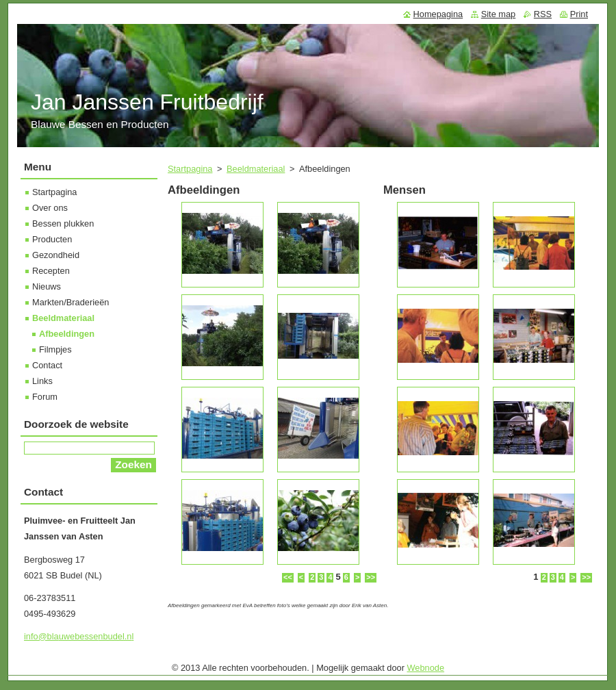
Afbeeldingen (67, 334)
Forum (45, 397)
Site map (499, 14)
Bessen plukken (63, 223)
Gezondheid (56, 255)
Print (579, 14)
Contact (47, 365)
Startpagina (190, 169)
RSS (543, 14)
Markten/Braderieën (70, 302)
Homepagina (438, 14)
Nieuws (47, 286)
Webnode (426, 668)
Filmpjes (55, 349)
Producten (52, 239)
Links (42, 381)
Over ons (50, 208)
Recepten (51, 271)
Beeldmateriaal (256, 169)
